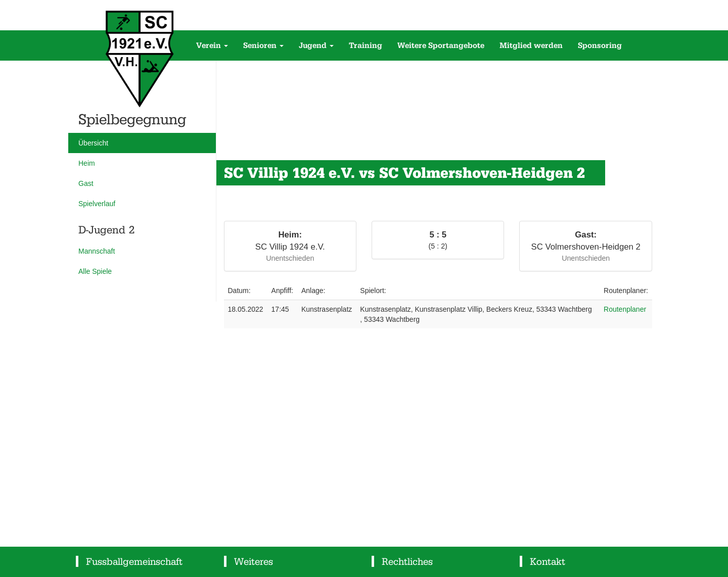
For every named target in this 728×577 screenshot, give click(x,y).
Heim (87, 163)
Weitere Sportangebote (441, 45)
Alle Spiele (95, 271)
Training (366, 45)
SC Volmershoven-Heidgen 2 (586, 247)
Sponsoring (600, 45)
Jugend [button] (316, 45)
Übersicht (93, 143)
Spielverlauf (97, 204)
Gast (86, 183)
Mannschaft (97, 251)
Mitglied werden (531, 45)
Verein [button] (212, 45)
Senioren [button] (263, 45)
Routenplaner (625, 309)
